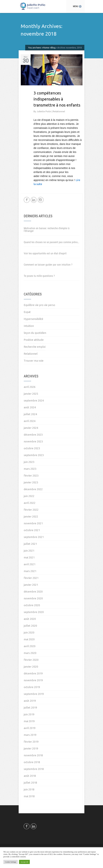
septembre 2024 (34, 400)
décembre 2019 (33, 673)
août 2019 (30, 701)
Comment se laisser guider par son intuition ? (48, 265)
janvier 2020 (31, 667)
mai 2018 (29, 796)
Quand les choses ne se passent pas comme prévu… (51, 242)
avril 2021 (30, 564)
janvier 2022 (31, 516)
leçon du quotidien (35, 333)
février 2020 (31, 660)
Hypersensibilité (33, 319)
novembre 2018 (33, 755)
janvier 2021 (31, 585)
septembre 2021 (34, 537)
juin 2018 (29, 789)
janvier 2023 (31, 482)
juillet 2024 (30, 414)
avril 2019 (30, 728)
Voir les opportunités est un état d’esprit (45, 253)
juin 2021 (29, 551)
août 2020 (30, 619)
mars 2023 (30, 469)
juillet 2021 (30, 544)
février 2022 (31, 510)
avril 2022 (30, 503)
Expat (27, 312)
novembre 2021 (33, 523)
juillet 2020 (30, 626)
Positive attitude (34, 340)
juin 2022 (29, 496)
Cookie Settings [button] (11, 862)
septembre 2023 (34, 455)
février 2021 (31, 578)
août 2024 (30, 407)
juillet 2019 (30, 708)
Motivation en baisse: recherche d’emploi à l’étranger (47, 230)
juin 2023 (29, 462)
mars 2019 (30, 735)
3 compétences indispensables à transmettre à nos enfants (57, 99)
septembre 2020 (34, 612)
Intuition (29, 326)
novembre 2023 (33, 441)
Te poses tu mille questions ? (39, 276)
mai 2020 (29, 639)
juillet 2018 (30, 783)
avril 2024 (30, 421)
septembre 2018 (34, 769)
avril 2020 (30, 646)
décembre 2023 (33, 435)
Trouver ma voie (34, 361)
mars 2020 (30, 653)
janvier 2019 (31, 748)
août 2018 (30, 776)
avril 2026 (30, 387)
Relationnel (59, 111)
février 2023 (31, 476)
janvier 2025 (31, 394)
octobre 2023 (32, 448)
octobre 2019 (32, 687)
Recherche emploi (35, 347)
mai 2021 (29, 557)
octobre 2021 (32, 530)
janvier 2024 (31, 428)
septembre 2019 (34, 694)
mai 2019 (29, 721)
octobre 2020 (32, 605)
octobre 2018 (32, 762)
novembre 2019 (33, 680)
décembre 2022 (33, 489)
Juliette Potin (44, 111)
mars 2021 (30, 571)
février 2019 (31, 742)
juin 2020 (29, 632)
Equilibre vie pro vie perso (39, 305)
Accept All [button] (24, 862)
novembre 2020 (33, 598)
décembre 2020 (33, 592)
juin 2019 (29, 714)
